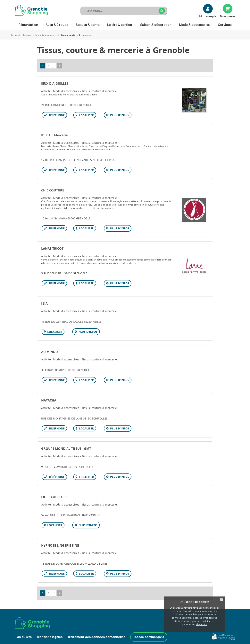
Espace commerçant (149, 631)
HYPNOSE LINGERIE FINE (60, 540)
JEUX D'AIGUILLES (55, 84)
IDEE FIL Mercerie (54, 135)
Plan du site (23, 631)
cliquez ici (201, 624)
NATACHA (49, 396)
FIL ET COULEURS (54, 492)
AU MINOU (50, 349)
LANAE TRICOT (52, 247)
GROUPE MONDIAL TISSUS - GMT (66, 444)
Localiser (86, 115)
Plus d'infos (119, 115)
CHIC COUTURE (53, 189)
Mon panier (228, 16)
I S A (44, 301)
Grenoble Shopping (22, 35)
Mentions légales (50, 631)
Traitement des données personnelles (96, 631)
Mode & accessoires (46, 35)
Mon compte (208, 16)
